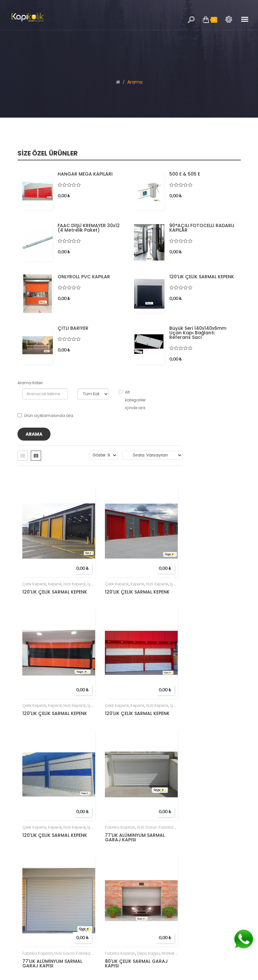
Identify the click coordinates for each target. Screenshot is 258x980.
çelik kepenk (34, 584)
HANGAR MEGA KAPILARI (85, 174)
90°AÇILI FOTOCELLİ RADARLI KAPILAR (202, 228)
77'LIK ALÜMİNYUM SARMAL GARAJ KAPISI (135, 837)
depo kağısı (148, 953)
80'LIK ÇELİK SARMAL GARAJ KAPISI (136, 963)
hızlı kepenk (75, 584)
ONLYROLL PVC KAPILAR (84, 277)
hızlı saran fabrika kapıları (163, 827)
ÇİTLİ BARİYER (73, 328)
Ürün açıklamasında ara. (46, 415)
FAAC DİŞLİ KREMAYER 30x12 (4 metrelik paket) (89, 228)
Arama (229, 19)
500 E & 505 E (185, 174)
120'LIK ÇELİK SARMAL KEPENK (202, 277)
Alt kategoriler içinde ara (132, 400)
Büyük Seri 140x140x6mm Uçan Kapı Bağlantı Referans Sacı (198, 333)
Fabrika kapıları (120, 827)
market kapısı (174, 953)
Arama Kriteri (30, 383)
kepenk (55, 584)
